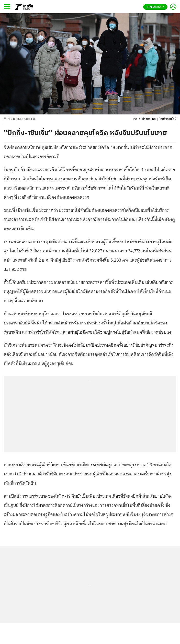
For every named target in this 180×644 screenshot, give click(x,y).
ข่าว (135, 119)
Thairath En (155, 7)
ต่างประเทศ (149, 119)
